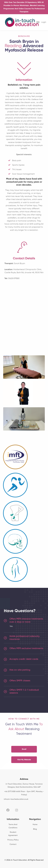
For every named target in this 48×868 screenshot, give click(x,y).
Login (44, 22)
